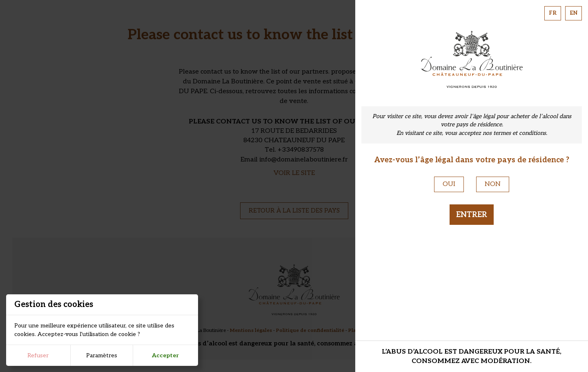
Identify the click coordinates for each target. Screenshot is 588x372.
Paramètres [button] (102, 355)
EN (574, 13)
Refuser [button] (38, 355)
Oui (449, 184)
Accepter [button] (165, 355)
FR (553, 13)
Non (493, 184)
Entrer (472, 215)
